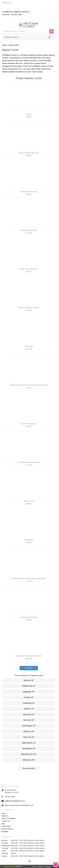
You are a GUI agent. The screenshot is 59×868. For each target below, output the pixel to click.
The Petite (29, 346)
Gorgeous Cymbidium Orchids (29, 656)
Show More (29, 668)
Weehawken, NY (29, 749)
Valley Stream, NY (29, 743)
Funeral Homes (7, 829)
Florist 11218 (14, 45)
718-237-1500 (16, 15)
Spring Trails (29, 501)
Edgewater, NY (29, 692)
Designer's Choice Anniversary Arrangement (29, 385)
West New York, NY (29, 754)
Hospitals (5, 832)
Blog (3, 824)
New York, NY (29, 720)
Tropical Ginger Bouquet (29, 153)
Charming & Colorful (29, 617)
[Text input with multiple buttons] (26, 31)
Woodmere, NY (29, 760)
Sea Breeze (29, 540)
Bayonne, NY (29, 680)
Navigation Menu (11, 37)
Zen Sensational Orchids (29, 308)
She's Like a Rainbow (29, 269)
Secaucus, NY (29, 731)
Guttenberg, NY (29, 703)
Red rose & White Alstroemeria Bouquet (29, 578)
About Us (5, 816)
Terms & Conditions (9, 818)
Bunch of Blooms (29, 424)
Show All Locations (29, 768)
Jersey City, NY (29, 714)
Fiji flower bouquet (29, 230)
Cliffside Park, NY (29, 686)
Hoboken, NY (29, 709)
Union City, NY (29, 737)
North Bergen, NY (29, 726)
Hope (29, 114)
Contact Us (6, 821)
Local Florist (6, 826)
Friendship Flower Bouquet (29, 462)
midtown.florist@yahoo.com (15, 801)
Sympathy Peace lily (29, 191)
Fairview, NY (29, 697)
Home (5, 45)
